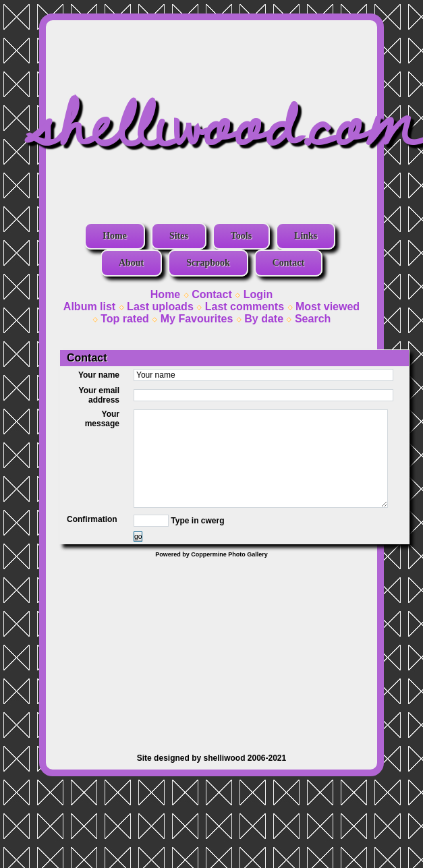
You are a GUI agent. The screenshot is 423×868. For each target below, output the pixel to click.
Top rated (125, 319)
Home (115, 236)
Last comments (245, 307)
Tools (241, 236)
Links (306, 236)
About (131, 263)
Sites (179, 236)
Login (258, 294)
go (138, 537)
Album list (89, 307)
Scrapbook (208, 263)
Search (313, 319)
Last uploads (160, 307)
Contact (288, 263)
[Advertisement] (211, 649)
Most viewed (328, 307)
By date (264, 319)
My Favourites (197, 319)
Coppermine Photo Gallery (229, 554)
